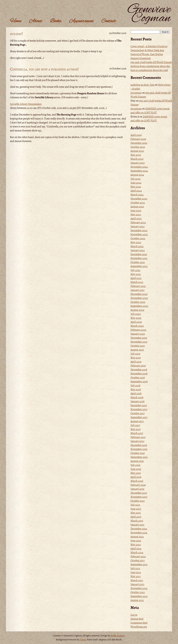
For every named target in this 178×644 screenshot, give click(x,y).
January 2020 (138, 334)
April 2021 (136, 278)
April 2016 (136, 477)
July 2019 (135, 354)
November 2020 (139, 298)
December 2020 (139, 294)
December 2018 (139, 370)
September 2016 (139, 457)
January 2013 (137, 584)
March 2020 (137, 326)
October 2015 (138, 501)
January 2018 (137, 401)
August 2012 (137, 600)
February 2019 (138, 366)
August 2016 (137, 461)
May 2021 (136, 274)
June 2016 (136, 469)
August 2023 (137, 207)
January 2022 (138, 250)
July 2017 (135, 425)
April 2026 (136, 135)
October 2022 (138, 238)
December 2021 (139, 254)
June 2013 (136, 572)
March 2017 (137, 433)
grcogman (136, 93)
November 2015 (139, 497)
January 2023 (138, 226)
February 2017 (138, 437)
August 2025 (137, 151)
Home (16, 21)
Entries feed (137, 619)
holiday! (16, 34)
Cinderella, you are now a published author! (44, 69)
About (36, 21)
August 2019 (137, 350)
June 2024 (136, 183)
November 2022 (139, 234)
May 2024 (136, 187)
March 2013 (137, 580)
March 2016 (137, 481)
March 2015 (137, 521)
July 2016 (135, 465)
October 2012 (138, 592)
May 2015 (136, 513)
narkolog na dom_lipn (142, 85)
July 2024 (135, 179)
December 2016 (139, 445)
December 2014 (139, 529)
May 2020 (136, 318)
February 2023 (138, 223)
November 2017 (139, 409)
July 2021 (135, 270)
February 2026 (138, 139)
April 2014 (136, 549)
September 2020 (139, 306)
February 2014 (138, 557)
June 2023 (136, 211)
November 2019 (139, 342)
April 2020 (136, 322)
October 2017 (138, 413)
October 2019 (138, 346)
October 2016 (138, 453)
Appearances (81, 21)
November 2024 (139, 167)
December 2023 (139, 199)
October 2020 (138, 302)
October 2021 (138, 262)
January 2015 (137, 525)
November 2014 (139, 533)
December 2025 (139, 143)
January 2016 (137, 489)
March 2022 (137, 246)
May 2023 (136, 215)
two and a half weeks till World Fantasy (151, 62)
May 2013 (136, 576)
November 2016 (139, 449)
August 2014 (137, 537)
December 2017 (139, 405)
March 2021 (137, 282)
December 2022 (139, 230)
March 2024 (137, 195)
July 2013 (135, 568)
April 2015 (136, 517)
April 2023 (136, 219)
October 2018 (138, 378)
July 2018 (135, 386)
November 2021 (139, 258)
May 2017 (136, 429)
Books (56, 21)
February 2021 (138, 286)
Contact (109, 21)
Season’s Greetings (141, 58)
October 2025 (138, 147)
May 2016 (136, 473)
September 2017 (139, 417)
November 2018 (139, 374)
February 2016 (138, 485)
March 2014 (137, 553)
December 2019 (139, 338)
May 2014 (136, 545)
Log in (134, 615)
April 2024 (136, 191)
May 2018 (136, 390)
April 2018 (136, 393)
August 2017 (137, 421)
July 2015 (135, 505)
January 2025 (138, 163)
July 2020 (136, 314)
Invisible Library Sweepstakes (26, 104)
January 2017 (137, 441)
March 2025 (137, 159)
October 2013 (138, 560)
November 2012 (139, 588)
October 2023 (138, 203)
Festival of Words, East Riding (147, 54)
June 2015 (136, 509)
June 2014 (136, 541)
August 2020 (137, 310)
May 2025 (136, 155)
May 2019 (136, 358)
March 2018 (137, 397)
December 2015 (139, 493)
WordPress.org (139, 627)
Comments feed (139, 623)
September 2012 (139, 596)
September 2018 (139, 382)
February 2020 (138, 330)
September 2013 (139, 564)
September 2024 (139, 171)
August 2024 (137, 175)
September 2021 (139, 266)
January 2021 (137, 290)
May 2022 (136, 242)
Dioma (83, 640)
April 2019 (136, 362)
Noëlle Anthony (118, 636)
